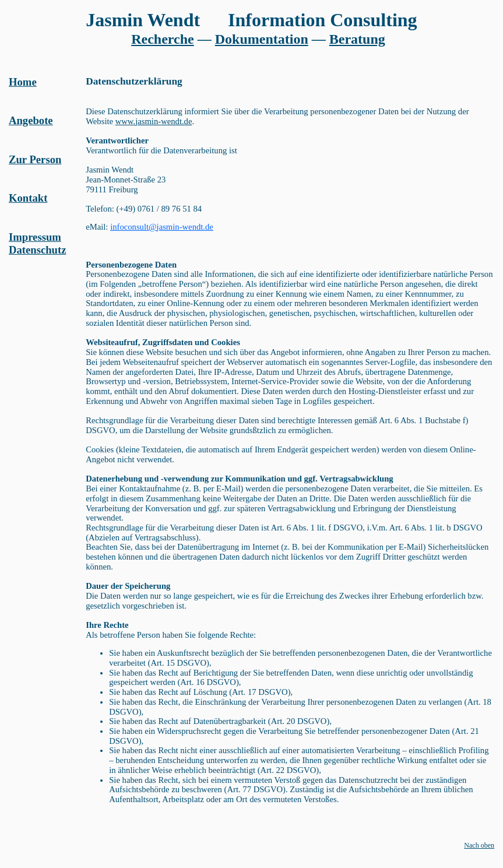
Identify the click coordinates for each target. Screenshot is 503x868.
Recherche (163, 39)
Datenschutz (37, 250)
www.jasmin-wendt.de (154, 121)
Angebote (31, 120)
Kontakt (28, 198)
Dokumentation (262, 39)
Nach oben (479, 845)
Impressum (35, 237)
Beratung (357, 39)
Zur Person (35, 159)
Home (23, 82)
